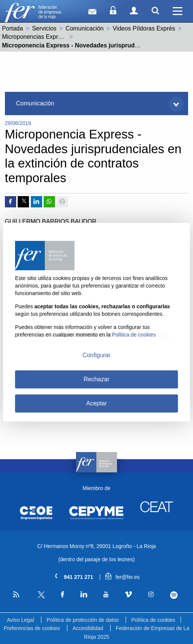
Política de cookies (153, 620)
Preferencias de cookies (32, 628)
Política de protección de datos (83, 620)
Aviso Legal (20, 620)
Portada (12, 28)
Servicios (44, 28)
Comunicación (84, 28)
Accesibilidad (88, 628)
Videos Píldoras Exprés (144, 28)
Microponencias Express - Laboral (47, 37)
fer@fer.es (122, 577)
